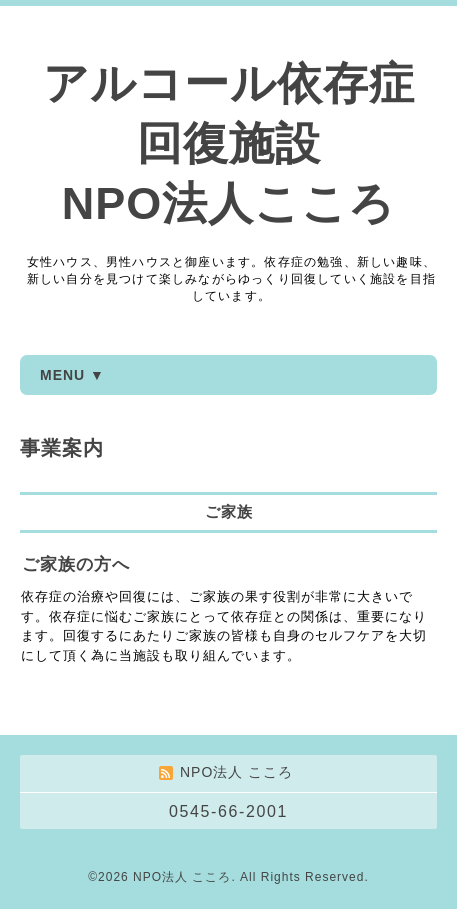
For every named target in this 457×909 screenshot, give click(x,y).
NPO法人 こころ (182, 877)
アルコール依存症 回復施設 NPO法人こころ (229, 143)
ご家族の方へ (76, 564)
